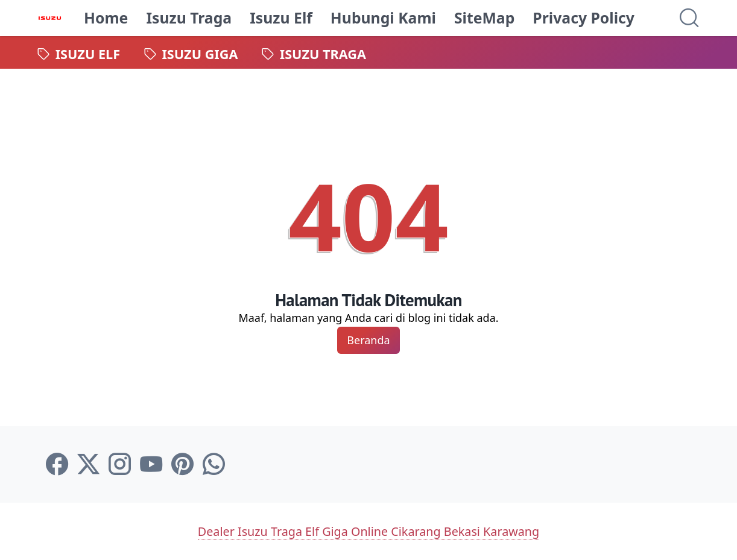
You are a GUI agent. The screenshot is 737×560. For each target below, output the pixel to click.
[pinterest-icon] (182, 464)
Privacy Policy (584, 18)
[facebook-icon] (57, 464)
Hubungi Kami (384, 18)
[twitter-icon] (88, 464)
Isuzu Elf (282, 18)
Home (106, 18)
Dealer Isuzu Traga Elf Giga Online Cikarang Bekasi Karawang (368, 531)
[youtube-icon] (151, 464)
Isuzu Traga (189, 18)
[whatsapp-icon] (214, 464)
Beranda (368, 340)
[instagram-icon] (120, 464)
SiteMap (485, 18)
